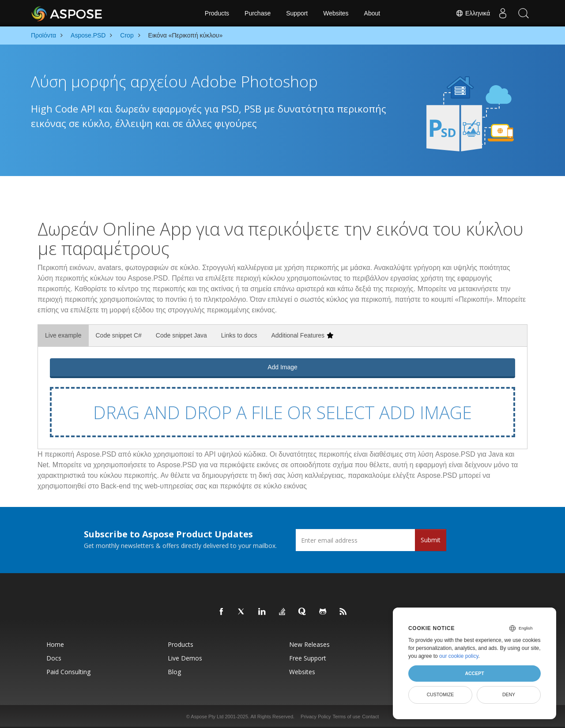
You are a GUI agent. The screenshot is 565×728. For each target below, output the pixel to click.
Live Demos (185, 658)
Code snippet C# (119, 335)
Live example (63, 335)
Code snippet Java (181, 335)
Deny (509, 694)
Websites (336, 13)
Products (217, 13)
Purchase (258, 13)
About (372, 13)
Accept (474, 673)
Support (297, 13)
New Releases (309, 644)
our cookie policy (459, 656)
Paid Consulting (68, 672)
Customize (441, 694)
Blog (174, 672)
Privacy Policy (316, 717)
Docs (54, 658)
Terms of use (346, 717)
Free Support (308, 658)
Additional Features (302, 335)
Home (55, 644)
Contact (370, 717)
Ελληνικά (471, 13)
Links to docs (239, 335)
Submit (431, 540)
